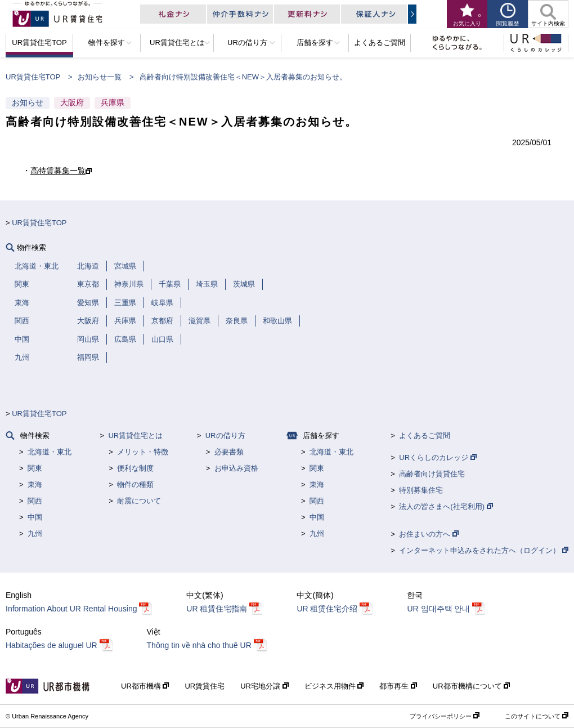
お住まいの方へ (429, 534)
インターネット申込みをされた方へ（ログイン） (484, 550)
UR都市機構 (145, 686)
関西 (35, 501)
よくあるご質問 (425, 436)
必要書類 (229, 452)
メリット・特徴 (143, 452)
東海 (35, 484)
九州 (35, 533)
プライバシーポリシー (445, 716)
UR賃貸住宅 (205, 686)
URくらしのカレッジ (438, 457)
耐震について (139, 501)
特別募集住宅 (421, 490)
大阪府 (72, 102)
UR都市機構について (471, 686)
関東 (35, 468)
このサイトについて (537, 716)
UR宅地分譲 (264, 686)
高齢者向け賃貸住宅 (432, 474)
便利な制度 (135, 468)
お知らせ (28, 102)
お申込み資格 (236, 468)
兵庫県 (113, 102)
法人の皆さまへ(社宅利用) (446, 506)
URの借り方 (225, 436)
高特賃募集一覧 (58, 171)
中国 (35, 517)
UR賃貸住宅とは (135, 436)
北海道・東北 (50, 452)
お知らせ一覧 (100, 77)
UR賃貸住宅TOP (33, 77)
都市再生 (398, 686)
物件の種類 (135, 484)
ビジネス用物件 (334, 686)
